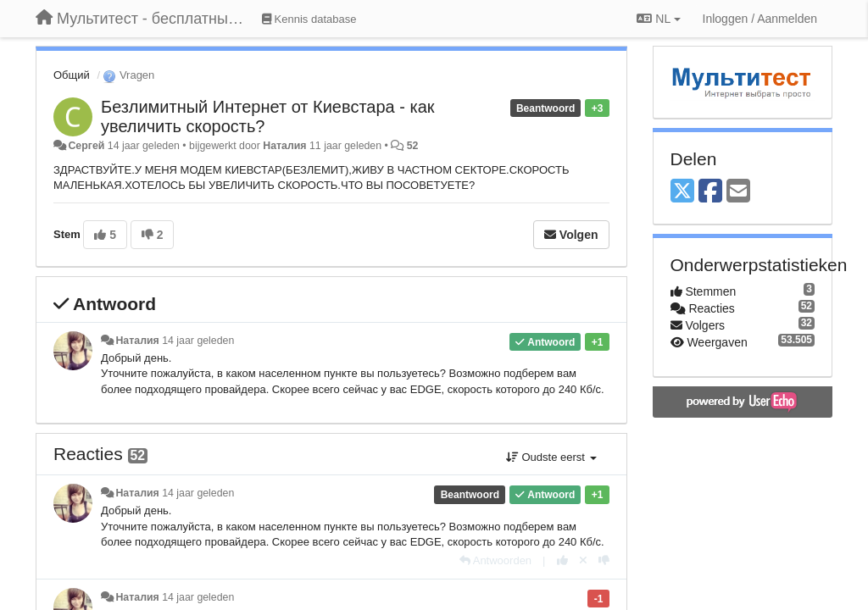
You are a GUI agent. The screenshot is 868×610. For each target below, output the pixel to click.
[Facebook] (710, 192)
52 (413, 146)
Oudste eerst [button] (551, 457)
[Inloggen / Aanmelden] (760, 19)
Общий (72, 75)
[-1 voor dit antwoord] (604, 560)
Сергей (86, 146)
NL (658, 19)
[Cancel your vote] (583, 560)
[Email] (738, 192)
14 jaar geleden (198, 341)
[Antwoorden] (495, 560)
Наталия (286, 146)
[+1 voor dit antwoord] (562, 560)
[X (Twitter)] (682, 192)
